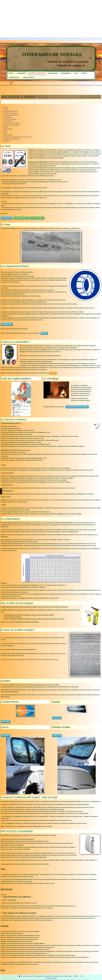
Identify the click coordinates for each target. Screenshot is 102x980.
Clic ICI (44, 333)
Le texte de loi (7, 218)
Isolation (6, 127)
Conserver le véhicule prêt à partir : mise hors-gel (17, 137)
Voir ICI (53, 373)
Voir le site (6, 722)
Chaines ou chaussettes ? (11, 113)
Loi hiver (6, 107)
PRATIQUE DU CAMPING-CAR (37, 73)
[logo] (51, 58)
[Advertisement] (51, 14)
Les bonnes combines (10, 119)
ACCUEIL (11, 73)
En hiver (6, 109)
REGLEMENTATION (66, 73)
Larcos (5, 133)
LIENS (77, 73)
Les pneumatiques (37, 218)
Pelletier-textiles (8, 135)
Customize (76, 976)
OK (82, 976)
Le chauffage (7, 117)
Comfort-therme (8, 129)
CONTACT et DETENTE (29, 77)
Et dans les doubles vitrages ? (12, 125)
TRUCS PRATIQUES (53, 73)
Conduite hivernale (21, 218)
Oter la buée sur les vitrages (11, 123)
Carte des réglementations (11, 115)
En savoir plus (7, 324)
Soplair (5, 131)
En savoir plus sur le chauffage (77, 407)
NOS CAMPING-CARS (14, 77)
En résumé (6, 141)
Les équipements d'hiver (10, 111)
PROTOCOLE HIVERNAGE (11, 139)
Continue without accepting (51, 978)
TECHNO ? (85, 73)
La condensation (8, 121)
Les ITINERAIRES (22, 73)
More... (70, 976)
